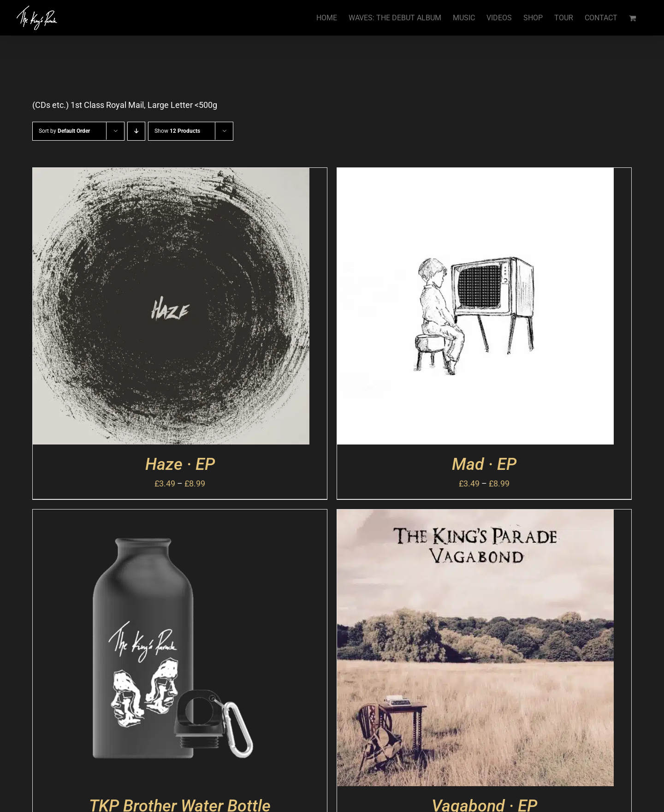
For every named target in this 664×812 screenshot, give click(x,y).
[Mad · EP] (475, 176)
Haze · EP (180, 464)
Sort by (64, 131)
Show (177, 131)
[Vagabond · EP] (475, 518)
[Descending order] (136, 131)
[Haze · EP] (171, 176)
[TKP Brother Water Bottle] (171, 518)
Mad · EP (484, 464)
